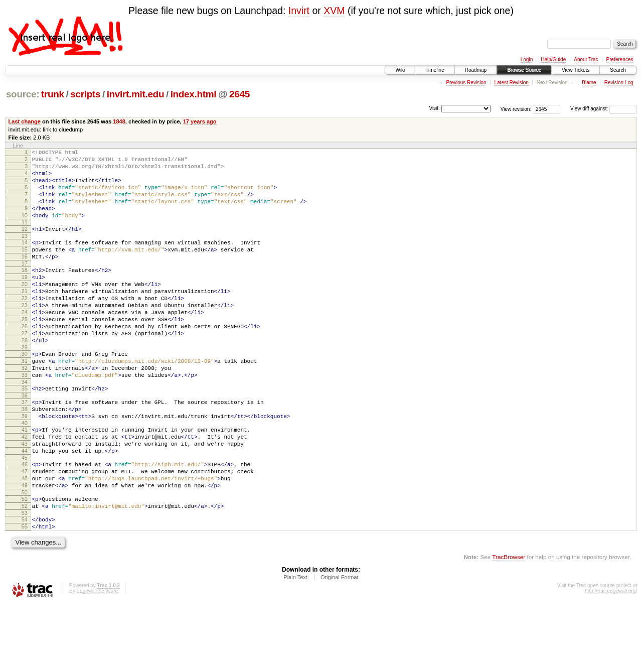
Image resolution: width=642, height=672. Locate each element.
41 (25, 479)
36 (25, 441)
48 (25, 537)
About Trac (586, 59)
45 (25, 513)
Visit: (434, 108)
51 (25, 561)
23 (25, 334)
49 (25, 546)
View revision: (516, 109)
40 (25, 473)
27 (25, 368)
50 (25, 554)
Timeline (435, 70)
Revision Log (619, 83)
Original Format (340, 645)
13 (25, 252)
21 (25, 317)
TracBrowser (509, 625)
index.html (194, 94)
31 (25, 400)
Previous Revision (466, 83)
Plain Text (295, 645)
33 (25, 417)
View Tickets (576, 70)
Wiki (400, 70)
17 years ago (200, 121)
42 (25, 488)
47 (25, 528)
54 (25, 584)
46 (25, 520)
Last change (25, 121)
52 (25, 569)
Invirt (299, 11)
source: (23, 94)
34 (25, 426)
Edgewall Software (97, 659)
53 (25, 578)
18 (25, 291)
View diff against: (604, 109)
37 (25, 447)
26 (25, 359)
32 (25, 409)
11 (25, 237)
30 (25, 391)
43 (25, 496)
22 (25, 325)
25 (25, 351)
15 (25, 267)
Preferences (620, 59)
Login (527, 59)
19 (25, 300)
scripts (85, 94)
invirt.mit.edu (136, 94)
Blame (589, 83)
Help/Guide (553, 59)
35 (25, 432)
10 (25, 229)
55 (25, 593)
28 (25, 376)
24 (25, 342)
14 (25, 259)
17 (25, 285)
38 (25, 456)
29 (25, 385)
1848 (119, 121)
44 (25, 505)
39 (25, 464)
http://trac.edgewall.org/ (611, 659)
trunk (53, 94)
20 (25, 308)
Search (618, 70)
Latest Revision (511, 83)
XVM (334, 11)
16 (25, 276)
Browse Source (524, 70)
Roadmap (476, 70)
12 (25, 244)
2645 (239, 94)
